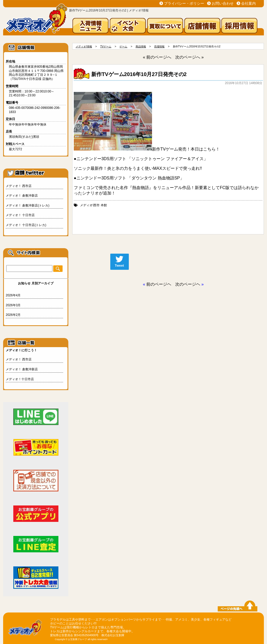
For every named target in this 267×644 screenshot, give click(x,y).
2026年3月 (13, 305)
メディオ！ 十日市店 (20, 215)
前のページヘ (159, 284)
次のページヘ (188, 284)
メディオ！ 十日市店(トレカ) (26, 225)
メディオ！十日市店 (20, 379)
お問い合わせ (223, 3)
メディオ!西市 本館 (93, 205)
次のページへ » (189, 57)
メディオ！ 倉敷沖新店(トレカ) (28, 205)
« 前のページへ (157, 57)
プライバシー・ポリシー (184, 3)
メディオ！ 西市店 (19, 186)
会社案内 (248, 3)
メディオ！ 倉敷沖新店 (22, 196)
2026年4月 (13, 295)
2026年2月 (13, 315)
